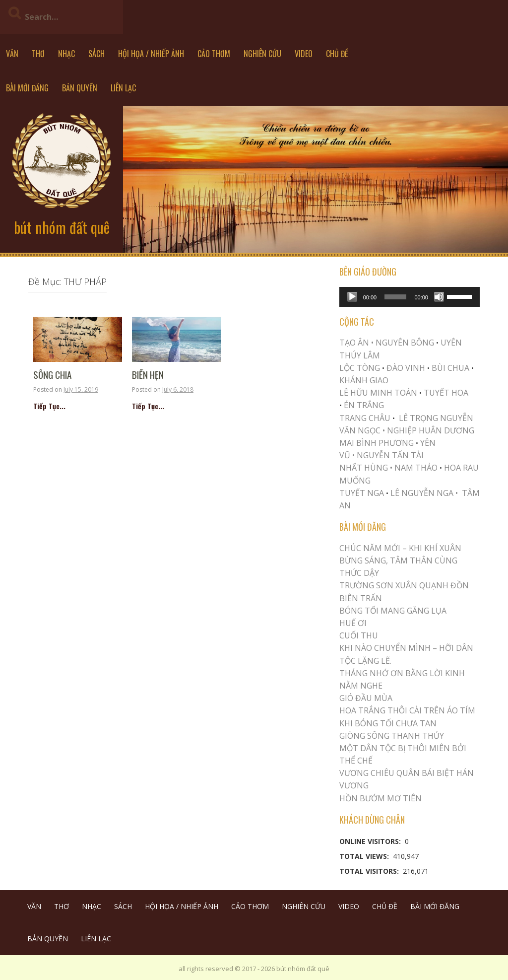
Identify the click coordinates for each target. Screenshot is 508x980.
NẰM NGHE (361, 686)
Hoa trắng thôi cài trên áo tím (407, 710)
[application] (410, 297)
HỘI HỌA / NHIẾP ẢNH (151, 54)
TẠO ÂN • (356, 343)
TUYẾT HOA (446, 393)
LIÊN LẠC (123, 88)
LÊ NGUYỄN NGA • (424, 493)
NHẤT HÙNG (364, 468)
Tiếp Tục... (49, 406)
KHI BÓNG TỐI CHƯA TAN (388, 723)
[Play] (352, 297)
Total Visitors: (370, 871)
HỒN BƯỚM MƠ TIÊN (381, 798)
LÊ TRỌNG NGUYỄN (436, 418)
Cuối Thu (359, 635)
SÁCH (96, 54)
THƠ (38, 54)
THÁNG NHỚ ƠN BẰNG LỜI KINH (402, 673)
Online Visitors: (371, 841)
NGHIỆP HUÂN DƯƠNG (431, 430)
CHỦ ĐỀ (337, 54)
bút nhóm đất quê (62, 227)
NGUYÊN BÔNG (405, 343)
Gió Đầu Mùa (366, 698)
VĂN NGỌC (361, 430)
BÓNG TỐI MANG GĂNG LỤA (393, 611)
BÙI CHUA (450, 368)
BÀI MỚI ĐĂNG (27, 88)
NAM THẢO (416, 468)
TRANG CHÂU (365, 418)
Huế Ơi (353, 623)
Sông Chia (52, 375)
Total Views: (365, 856)
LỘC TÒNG (360, 368)
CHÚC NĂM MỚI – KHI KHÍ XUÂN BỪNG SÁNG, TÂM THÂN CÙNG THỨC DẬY (400, 560)
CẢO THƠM (214, 54)
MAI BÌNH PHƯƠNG (377, 443)
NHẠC (66, 54)
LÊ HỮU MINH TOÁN (378, 393)
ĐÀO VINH (406, 368)
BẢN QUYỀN (80, 88)
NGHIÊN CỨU (262, 54)
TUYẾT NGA (363, 493)
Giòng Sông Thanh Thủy (392, 736)
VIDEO (304, 54)
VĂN (12, 54)
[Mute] (439, 297)
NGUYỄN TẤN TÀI (390, 455)
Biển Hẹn (148, 375)
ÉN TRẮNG (364, 405)
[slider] (395, 297)
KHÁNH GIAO (364, 380)
